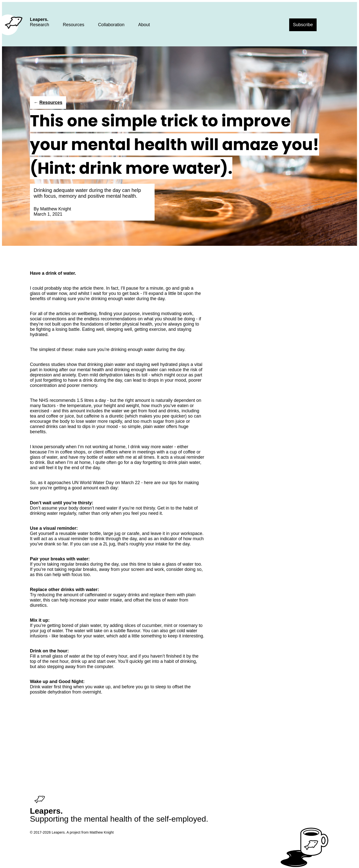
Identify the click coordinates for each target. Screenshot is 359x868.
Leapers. (39, 19)
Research (40, 25)
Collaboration (111, 25)
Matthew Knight (56, 209)
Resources (74, 25)
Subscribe (303, 25)
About (144, 25)
